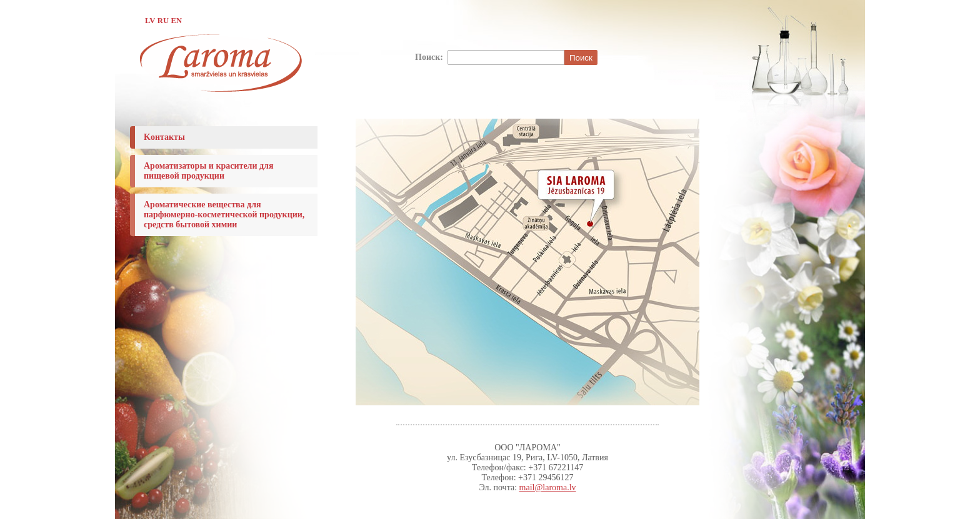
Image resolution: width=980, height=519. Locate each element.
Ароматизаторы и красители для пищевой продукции (209, 171)
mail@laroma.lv (548, 487)
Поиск (581, 58)
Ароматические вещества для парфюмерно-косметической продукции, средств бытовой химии (224, 215)
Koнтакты (164, 137)
